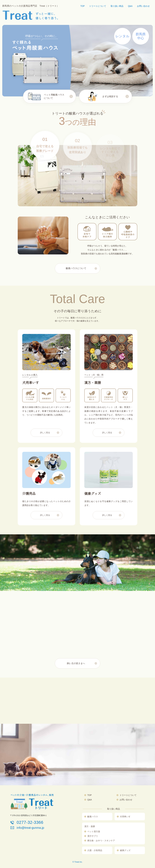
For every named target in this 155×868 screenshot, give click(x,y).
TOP (83, 6)
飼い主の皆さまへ (76, 663)
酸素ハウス (93, 817)
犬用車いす (125, 817)
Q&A (130, 6)
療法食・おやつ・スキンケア (101, 841)
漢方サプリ (93, 836)
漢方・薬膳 (90, 826)
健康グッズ (125, 850)
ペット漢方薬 (94, 831)
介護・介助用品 (95, 850)
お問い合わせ (143, 6)
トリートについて (98, 6)
